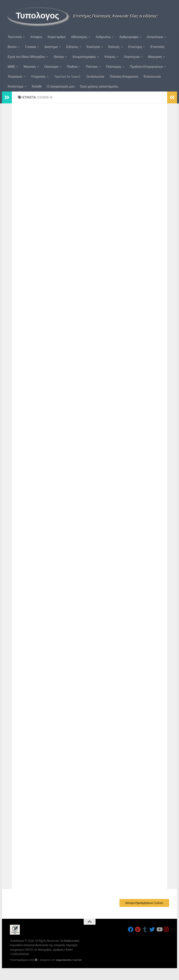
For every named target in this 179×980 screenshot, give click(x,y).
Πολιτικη (92, 67)
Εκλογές (114, 47)
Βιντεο (12, 47)
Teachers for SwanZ (67, 77)
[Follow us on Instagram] (166, 929)
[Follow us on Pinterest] (138, 929)
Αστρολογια (155, 37)
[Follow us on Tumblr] (145, 929)
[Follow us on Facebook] (131, 929)
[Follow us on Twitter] (152, 929)
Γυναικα (31, 47)
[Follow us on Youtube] (159, 929)
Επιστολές (158, 47)
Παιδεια (72, 67)
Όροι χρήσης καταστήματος (99, 86)
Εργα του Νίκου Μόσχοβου (26, 57)
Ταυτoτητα (15, 37)
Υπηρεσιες (38, 77)
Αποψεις (36, 37)
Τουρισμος (15, 77)
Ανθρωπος (103, 37)
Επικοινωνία (152, 77)
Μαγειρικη (155, 57)
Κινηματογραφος (84, 57)
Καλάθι (37, 86)
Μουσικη (30, 67)
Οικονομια (51, 67)
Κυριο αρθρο (57, 37)
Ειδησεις (72, 47)
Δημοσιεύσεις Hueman (69, 960)
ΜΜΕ (11, 67)
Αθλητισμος (79, 37)
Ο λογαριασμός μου (61, 86)
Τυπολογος (37, 16)
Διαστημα (51, 47)
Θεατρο (59, 57)
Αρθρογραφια (129, 37)
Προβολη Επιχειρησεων (146, 67)
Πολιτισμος (114, 67)
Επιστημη (135, 47)
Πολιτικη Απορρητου (124, 77)
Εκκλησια (93, 47)
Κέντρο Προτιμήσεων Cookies (144, 903)
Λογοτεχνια (132, 57)
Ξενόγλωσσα (95, 77)
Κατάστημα (16, 86)
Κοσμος (110, 57)
